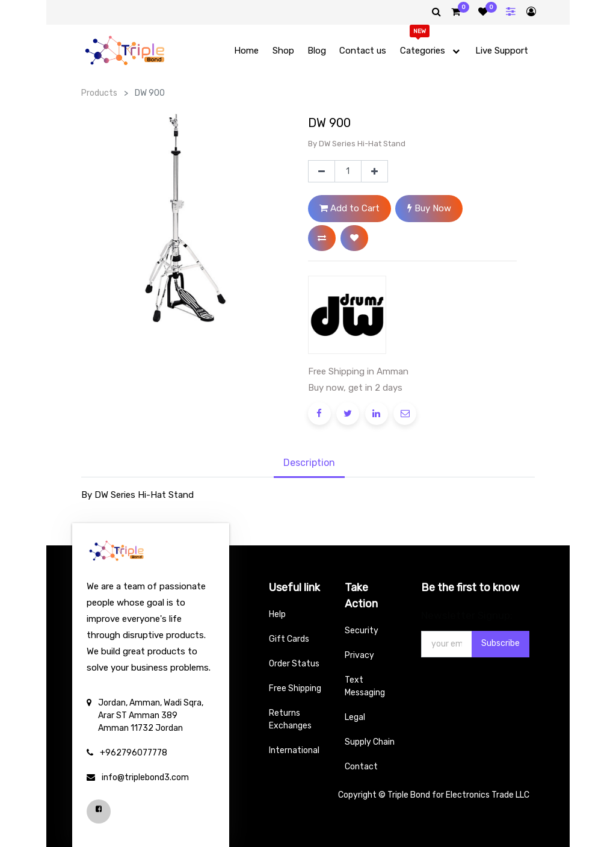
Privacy (359, 655)
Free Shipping (295, 688)
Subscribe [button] (500, 643)
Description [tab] (309, 463)
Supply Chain (370, 742)
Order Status (294, 664)
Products (99, 93)
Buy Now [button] (429, 208)
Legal (355, 717)
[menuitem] (246, 51)
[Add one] (374, 172)
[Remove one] (322, 172)
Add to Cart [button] (350, 208)
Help (277, 614)
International (294, 750)
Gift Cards (289, 639)
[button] (322, 238)
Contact (361, 767)
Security (362, 631)
